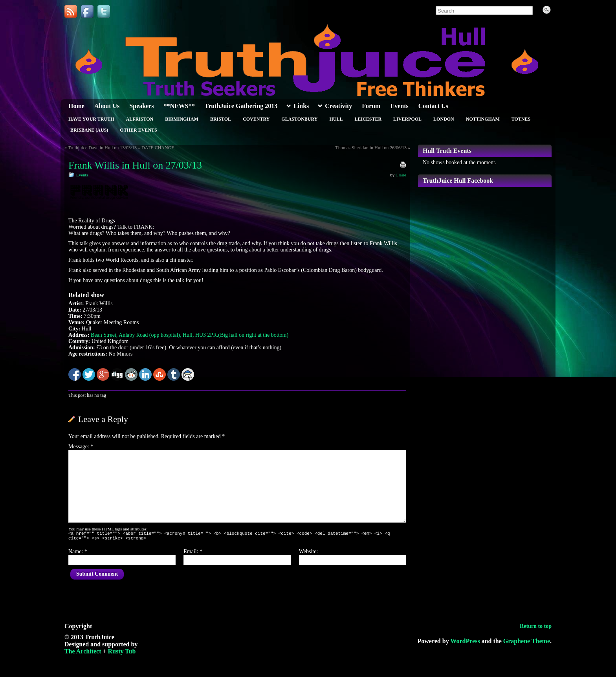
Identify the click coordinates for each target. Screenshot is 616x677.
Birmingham (182, 119)
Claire (401, 175)
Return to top (536, 628)
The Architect (83, 654)
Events (82, 175)
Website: (309, 554)
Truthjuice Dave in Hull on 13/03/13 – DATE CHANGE (121, 148)
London (444, 119)
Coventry (256, 119)
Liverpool (407, 119)
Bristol (221, 119)
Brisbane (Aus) (89, 130)
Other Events (138, 130)
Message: (81, 447)
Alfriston (139, 119)
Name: (78, 554)
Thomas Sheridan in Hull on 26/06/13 (371, 148)
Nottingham (483, 119)
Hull (336, 119)
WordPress (465, 643)
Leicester (368, 119)
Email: (193, 554)
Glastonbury (299, 119)
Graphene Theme (527, 643)
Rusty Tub (122, 654)
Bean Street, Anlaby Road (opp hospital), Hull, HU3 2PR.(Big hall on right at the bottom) (190, 335)
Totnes (521, 119)
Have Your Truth (91, 119)
